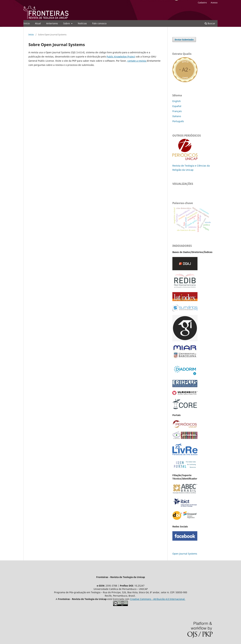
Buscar (210, 23)
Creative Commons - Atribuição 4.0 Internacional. (158, 599)
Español (177, 106)
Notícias (82, 23)
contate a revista (137, 61)
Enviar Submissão (184, 40)
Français (177, 111)
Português (178, 121)
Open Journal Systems (185, 554)
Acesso (214, 3)
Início (27, 23)
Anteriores (52, 23)
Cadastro (202, 3)
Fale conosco (99, 23)
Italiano (177, 116)
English (177, 101)
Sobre (67, 23)
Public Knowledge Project (121, 57)
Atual (38, 23)
